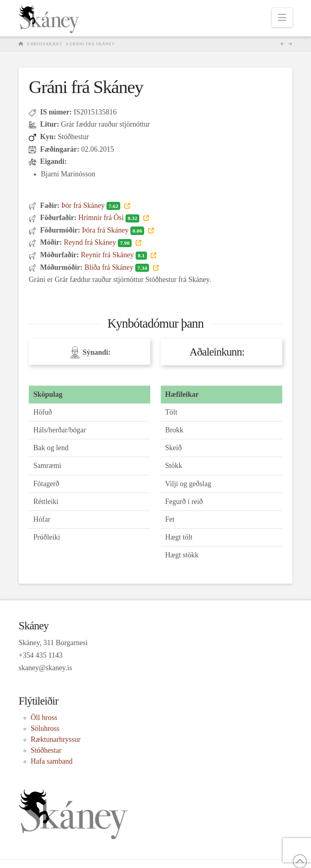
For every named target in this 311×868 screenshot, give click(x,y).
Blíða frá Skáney (117, 267)
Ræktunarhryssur (56, 739)
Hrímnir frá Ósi (110, 218)
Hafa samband (52, 761)
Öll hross (44, 718)
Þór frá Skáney (92, 205)
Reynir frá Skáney (115, 255)
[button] (282, 18)
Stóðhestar (46, 750)
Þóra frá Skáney (114, 230)
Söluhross (45, 728)
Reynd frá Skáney (98, 242)
